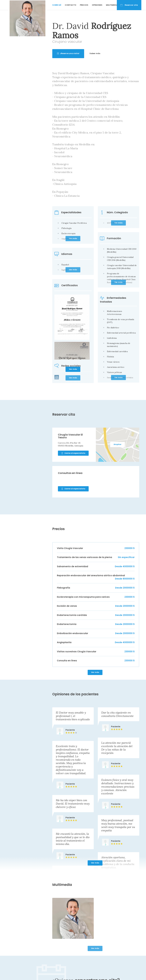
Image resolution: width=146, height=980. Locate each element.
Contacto (71, 5)
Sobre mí (57, 5)
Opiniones (97, 5)
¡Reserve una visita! (79, 53)
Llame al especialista (73, 453)
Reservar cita (129, 5)
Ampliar (118, 444)
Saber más (106, 53)
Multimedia (112, 5)
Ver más (73, 369)
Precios (84, 5)
